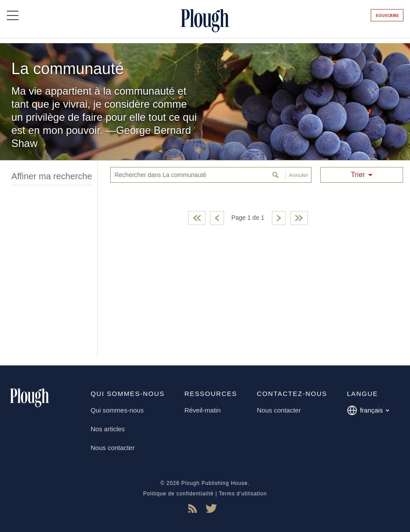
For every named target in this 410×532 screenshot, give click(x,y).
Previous (217, 218)
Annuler (297, 175)
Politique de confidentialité (178, 494)
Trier (358, 175)
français (368, 410)
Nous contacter (113, 448)
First (197, 218)
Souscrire (387, 15)
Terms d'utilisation (243, 494)
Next (279, 218)
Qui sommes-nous (117, 410)
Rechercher (276, 175)
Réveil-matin (202, 410)
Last (299, 218)
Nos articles (108, 429)
